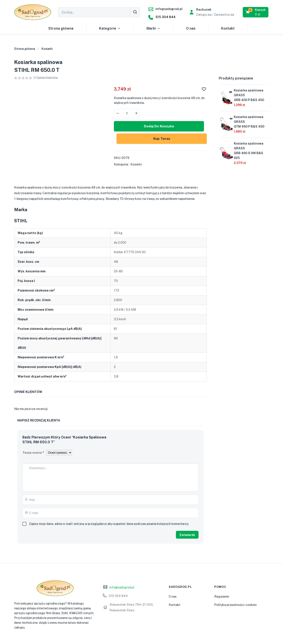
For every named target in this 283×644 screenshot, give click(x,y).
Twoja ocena (33, 453)
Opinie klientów (46, 78)
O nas (191, 28)
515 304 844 (165, 17)
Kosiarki (47, 49)
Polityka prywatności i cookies (235, 605)
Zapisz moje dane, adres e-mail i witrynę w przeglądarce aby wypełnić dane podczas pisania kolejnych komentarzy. (109, 524)
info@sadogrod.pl (169, 9)
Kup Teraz (160, 139)
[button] (256, 12)
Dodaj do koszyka (160, 126)
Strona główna (61, 28)
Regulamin (222, 597)
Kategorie (110, 29)
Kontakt (228, 28)
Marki (153, 29)
